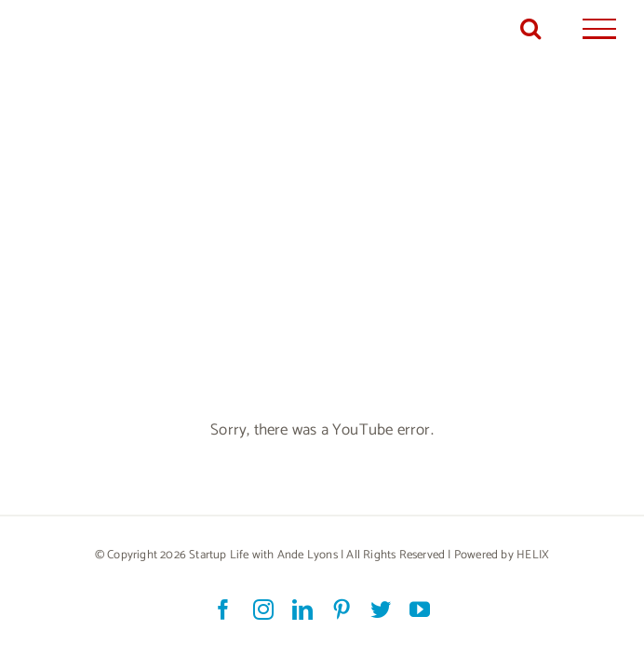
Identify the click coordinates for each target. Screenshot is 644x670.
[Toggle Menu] (600, 29)
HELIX (533, 555)
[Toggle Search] (530, 28)
